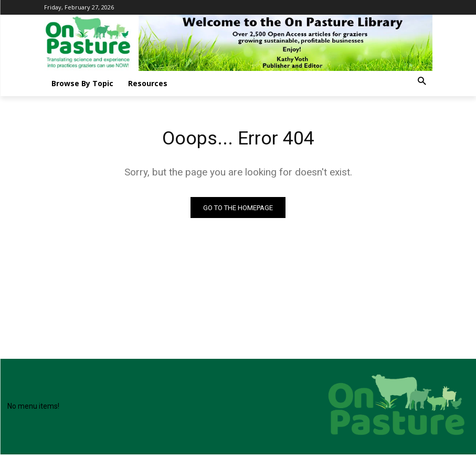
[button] (422, 82)
